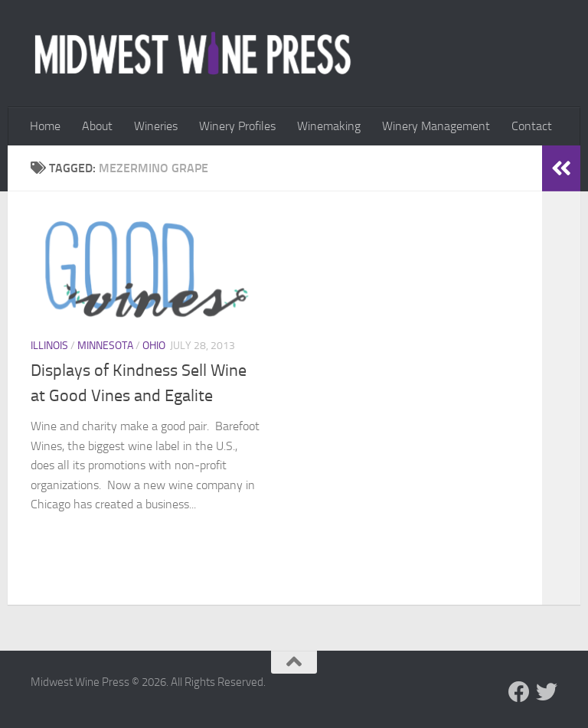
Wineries (156, 126)
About (97, 126)
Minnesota (105, 346)
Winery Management (436, 126)
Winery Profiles (237, 126)
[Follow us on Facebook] (519, 692)
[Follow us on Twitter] (547, 692)
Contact (532, 126)
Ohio (154, 346)
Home (45, 126)
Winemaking (329, 126)
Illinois (49, 346)
